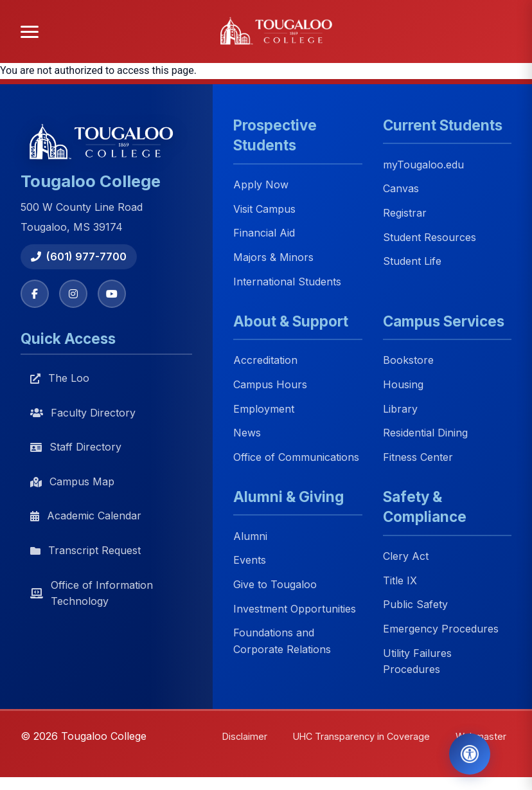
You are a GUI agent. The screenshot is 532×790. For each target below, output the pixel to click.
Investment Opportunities (295, 609)
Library (400, 409)
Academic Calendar (86, 516)
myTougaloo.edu (423, 165)
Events (250, 561)
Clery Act (406, 557)
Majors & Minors (273, 257)
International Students (287, 282)
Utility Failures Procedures (417, 661)
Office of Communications (296, 457)
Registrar (405, 213)
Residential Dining (425, 433)
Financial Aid (264, 233)
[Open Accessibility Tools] (470, 754)
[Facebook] (35, 294)
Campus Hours (270, 384)
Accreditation (265, 361)
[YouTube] (112, 294)
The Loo (60, 378)
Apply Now (261, 185)
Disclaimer (245, 736)
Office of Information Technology (92, 593)
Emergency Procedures (441, 629)
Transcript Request (85, 550)
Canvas (401, 189)
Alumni (250, 536)
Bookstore (408, 361)
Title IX (400, 580)
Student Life (412, 262)
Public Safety (415, 605)
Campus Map (72, 481)
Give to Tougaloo (275, 584)
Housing (403, 384)
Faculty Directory (83, 413)
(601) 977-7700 (79, 256)
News (247, 433)
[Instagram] (73, 294)
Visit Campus (264, 209)
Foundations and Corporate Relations (282, 642)
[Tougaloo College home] (280, 31)
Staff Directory (76, 447)
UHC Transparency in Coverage (361, 736)
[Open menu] (30, 32)
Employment (264, 409)
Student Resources (430, 237)
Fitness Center (418, 457)
